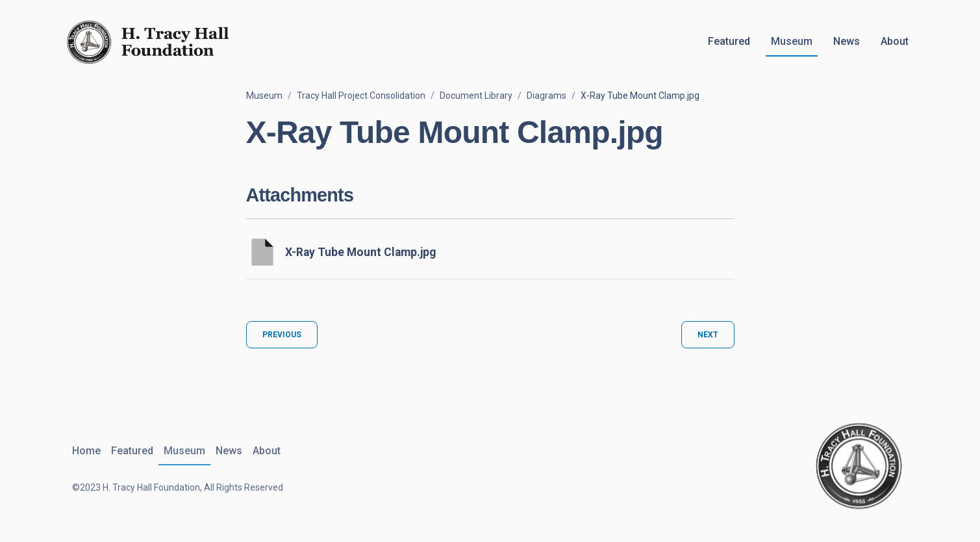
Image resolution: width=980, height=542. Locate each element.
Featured (729, 41)
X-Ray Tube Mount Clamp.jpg (360, 252)
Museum (792, 41)
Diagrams (547, 96)
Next (708, 335)
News (847, 41)
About (895, 41)
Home (86, 451)
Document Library (476, 96)
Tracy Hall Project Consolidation (361, 96)
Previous (282, 335)
